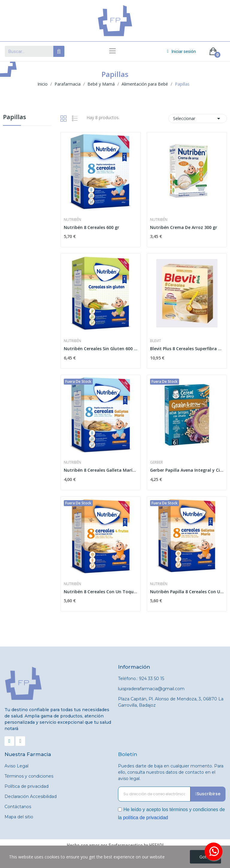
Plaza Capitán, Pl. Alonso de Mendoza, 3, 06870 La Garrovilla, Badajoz (171, 702)
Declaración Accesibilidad (31, 796)
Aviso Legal (16, 766)
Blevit (156, 341)
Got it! (205, 857)
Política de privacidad (27, 786)
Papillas (15, 117)
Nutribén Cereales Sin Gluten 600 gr (101, 349)
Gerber (156, 462)
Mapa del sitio (19, 817)
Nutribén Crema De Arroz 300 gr (184, 227)
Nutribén (72, 220)
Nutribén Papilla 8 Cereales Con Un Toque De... (187, 592)
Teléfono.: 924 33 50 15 (141, 679)
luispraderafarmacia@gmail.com (151, 689)
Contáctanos (18, 807)
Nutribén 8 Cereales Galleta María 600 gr (101, 470)
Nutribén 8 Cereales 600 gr (91, 227)
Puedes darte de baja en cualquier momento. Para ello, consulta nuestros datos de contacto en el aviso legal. (171, 772)
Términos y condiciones (29, 776)
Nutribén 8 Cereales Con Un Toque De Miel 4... (101, 592)
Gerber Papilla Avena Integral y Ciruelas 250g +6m (187, 470)
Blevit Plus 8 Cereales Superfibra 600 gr (187, 349)
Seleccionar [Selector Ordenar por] (198, 119)
